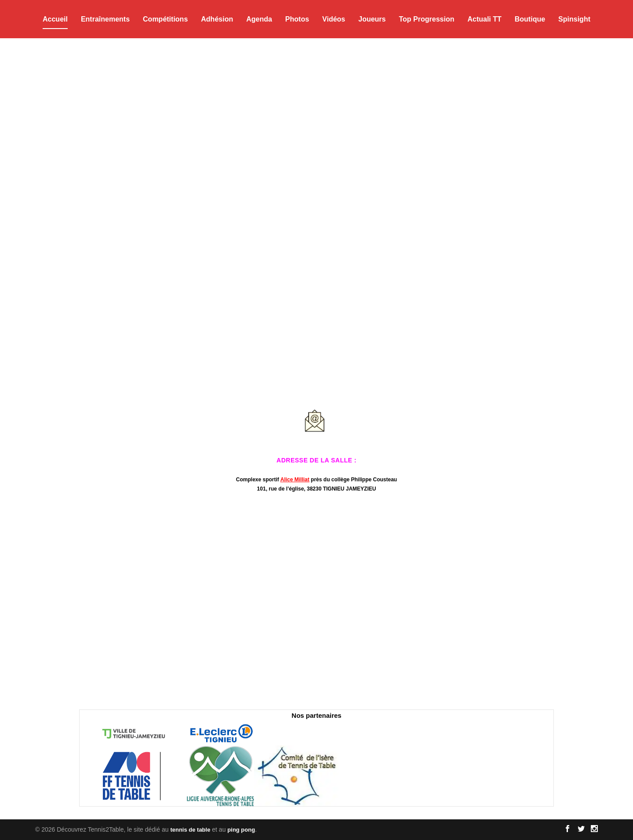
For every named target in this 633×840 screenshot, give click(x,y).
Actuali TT (484, 19)
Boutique (530, 19)
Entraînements (105, 19)
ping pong (241, 830)
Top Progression (426, 19)
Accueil (55, 19)
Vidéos (334, 19)
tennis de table (190, 830)
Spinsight (574, 19)
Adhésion (217, 19)
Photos (297, 19)
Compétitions (165, 19)
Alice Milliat (295, 480)
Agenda (259, 19)
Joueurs (372, 19)
